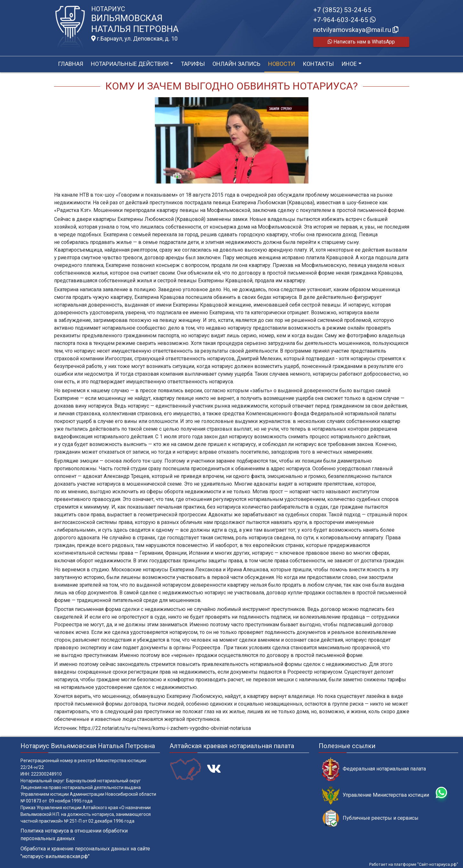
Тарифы (193, 64)
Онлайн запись (236, 64)
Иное (349, 64)
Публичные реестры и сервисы (370, 818)
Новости (282, 64)
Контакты (318, 64)
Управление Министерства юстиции (375, 795)
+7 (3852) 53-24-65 (342, 10)
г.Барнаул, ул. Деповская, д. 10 (134, 39)
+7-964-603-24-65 (344, 20)
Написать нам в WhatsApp (361, 42)
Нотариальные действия (130, 64)
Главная (71, 64)
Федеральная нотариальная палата (374, 769)
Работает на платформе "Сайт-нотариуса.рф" (414, 864)
